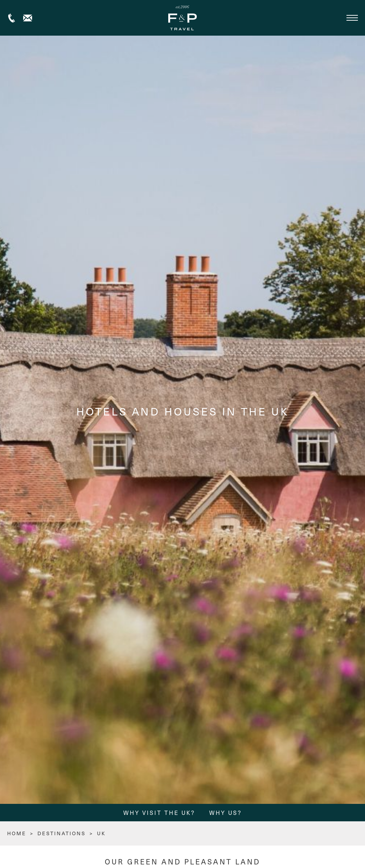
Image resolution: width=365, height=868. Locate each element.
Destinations (62, 833)
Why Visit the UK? (159, 812)
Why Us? (225, 812)
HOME (17, 833)
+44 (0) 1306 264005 (12, 18)
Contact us (28, 18)
